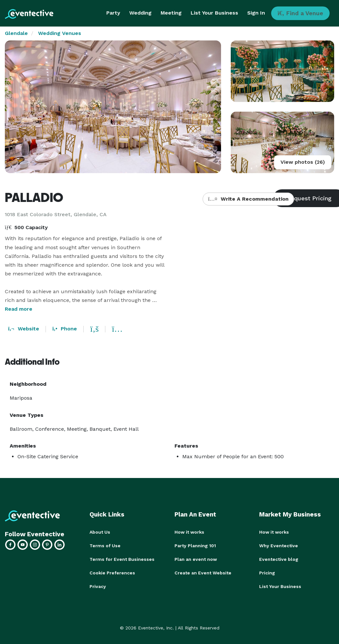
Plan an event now (196, 559)
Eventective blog (279, 559)
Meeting (171, 13)
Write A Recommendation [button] (248, 199)
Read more (19, 309)
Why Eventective (279, 546)
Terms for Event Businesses (122, 559)
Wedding (140, 13)
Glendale (16, 33)
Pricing (267, 573)
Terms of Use (105, 546)
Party (113, 13)
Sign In (256, 13)
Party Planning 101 (195, 546)
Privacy (98, 586)
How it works (189, 532)
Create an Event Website (203, 573)
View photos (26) (303, 162)
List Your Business (214, 13)
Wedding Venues (60, 33)
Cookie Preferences (112, 573)
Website (24, 329)
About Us (100, 532)
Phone (65, 329)
